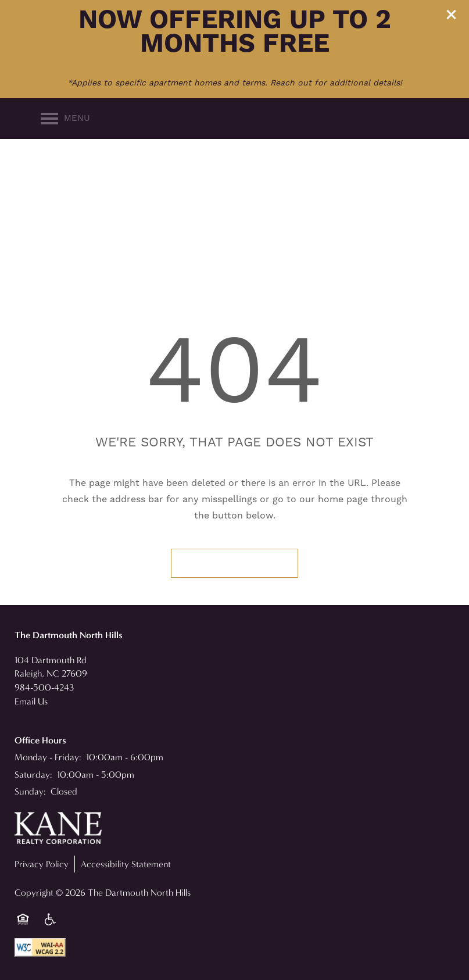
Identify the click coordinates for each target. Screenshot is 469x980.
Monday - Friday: (48, 757)
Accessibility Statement (126, 864)
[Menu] (65, 119)
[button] (452, 15)
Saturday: (33, 775)
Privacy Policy (42, 864)
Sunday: (30, 791)
